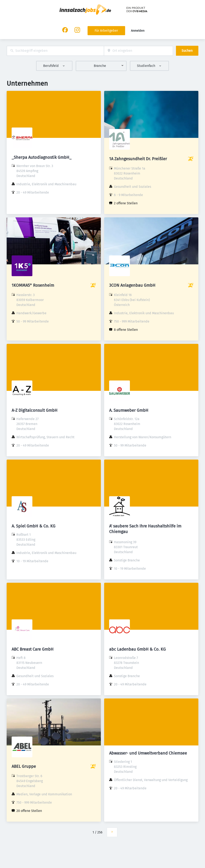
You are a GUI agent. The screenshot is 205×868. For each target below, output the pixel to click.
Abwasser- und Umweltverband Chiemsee (148, 753)
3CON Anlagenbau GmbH (132, 285)
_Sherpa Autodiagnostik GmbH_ (41, 157)
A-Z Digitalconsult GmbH (35, 410)
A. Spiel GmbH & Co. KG (34, 526)
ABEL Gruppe (24, 766)
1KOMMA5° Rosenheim (33, 285)
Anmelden (138, 31)
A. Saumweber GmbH (129, 410)
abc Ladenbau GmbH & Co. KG (137, 649)
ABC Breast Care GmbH (33, 649)
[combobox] (55, 51)
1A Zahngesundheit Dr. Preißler (138, 159)
